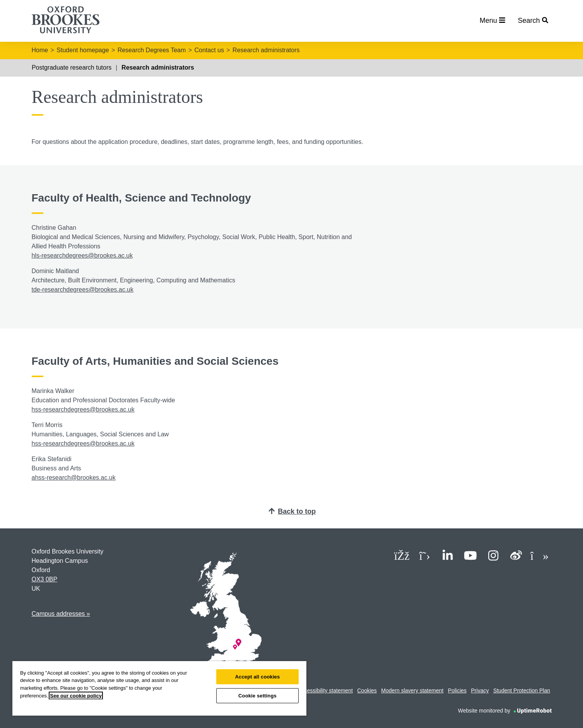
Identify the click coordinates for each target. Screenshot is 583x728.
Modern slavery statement (412, 690)
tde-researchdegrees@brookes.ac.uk (83, 290)
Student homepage (83, 50)
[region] (159, 688)
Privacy (480, 690)
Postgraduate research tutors (72, 68)
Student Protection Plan (522, 690)
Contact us (209, 50)
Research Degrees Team (152, 50)
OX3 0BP (45, 579)
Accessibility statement (325, 690)
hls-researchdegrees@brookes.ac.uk (82, 255)
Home (40, 50)
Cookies (367, 690)
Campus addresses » (61, 614)
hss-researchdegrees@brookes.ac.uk (83, 409)
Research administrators (266, 50)
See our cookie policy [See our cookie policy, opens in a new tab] (76, 696)
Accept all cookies (258, 677)
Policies (457, 690)
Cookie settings (257, 696)
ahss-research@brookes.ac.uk (74, 478)
